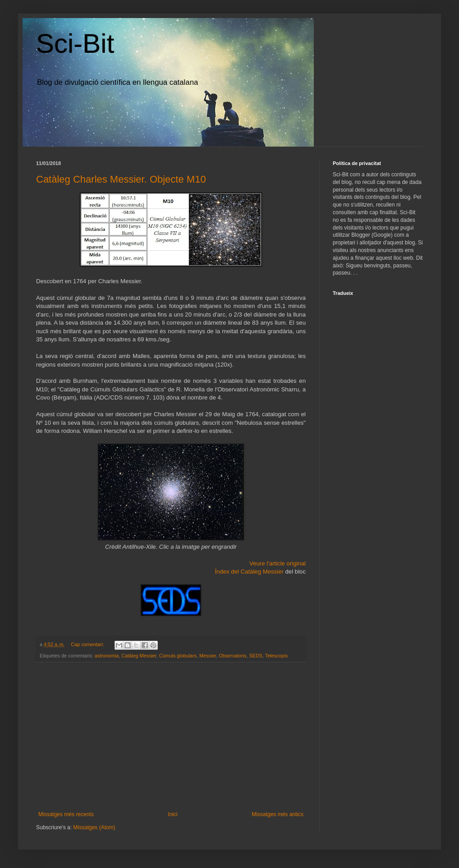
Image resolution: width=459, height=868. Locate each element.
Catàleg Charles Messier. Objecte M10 (121, 179)
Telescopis (276, 656)
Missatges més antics (278, 814)
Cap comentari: (88, 644)
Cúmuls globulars (178, 656)
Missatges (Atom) (94, 827)
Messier (208, 656)
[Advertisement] (171, 737)
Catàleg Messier (139, 656)
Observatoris (232, 656)
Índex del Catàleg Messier (250, 572)
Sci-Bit (75, 44)
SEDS (256, 656)
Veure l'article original (278, 563)
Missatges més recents (66, 814)
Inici (172, 814)
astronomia (107, 656)
